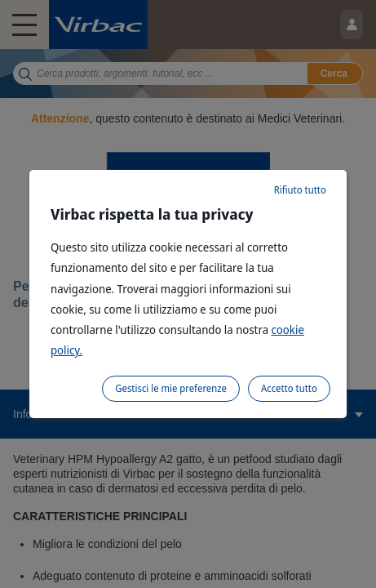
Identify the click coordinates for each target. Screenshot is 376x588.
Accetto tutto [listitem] (289, 388)
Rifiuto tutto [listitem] (300, 190)
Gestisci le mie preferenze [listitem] (171, 388)
